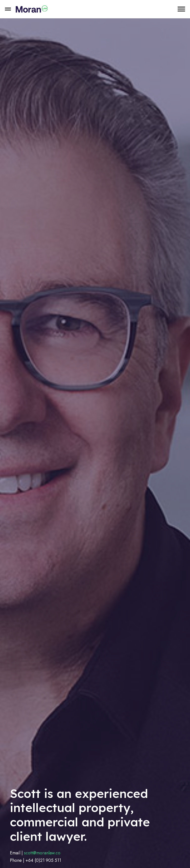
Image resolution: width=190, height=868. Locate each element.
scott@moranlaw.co (42, 853)
